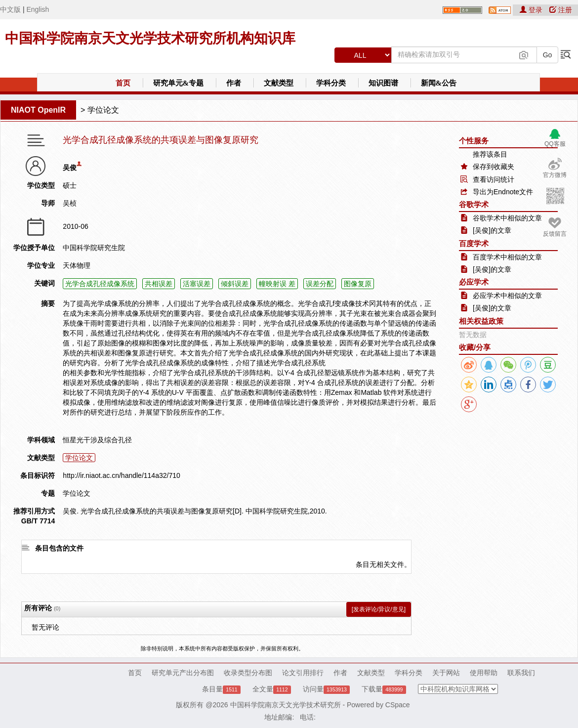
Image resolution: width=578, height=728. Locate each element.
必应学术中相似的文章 (507, 296)
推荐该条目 (490, 154)
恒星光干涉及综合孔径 (97, 440)
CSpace (398, 705)
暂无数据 (473, 335)
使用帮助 (484, 673)
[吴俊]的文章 (492, 230)
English (38, 9)
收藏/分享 (475, 347)
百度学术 (474, 243)
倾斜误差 (235, 284)
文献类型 (279, 83)
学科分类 (331, 83)
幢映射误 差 (277, 284)
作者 (234, 83)
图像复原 (358, 284)
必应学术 (474, 282)
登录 (532, 10)
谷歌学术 (474, 204)
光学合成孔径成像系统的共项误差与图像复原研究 (161, 140)
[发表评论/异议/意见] (379, 609)
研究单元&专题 (179, 83)
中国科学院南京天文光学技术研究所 (286, 705)
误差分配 (320, 284)
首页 (123, 83)
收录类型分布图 (248, 673)
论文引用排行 (303, 673)
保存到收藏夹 (494, 167)
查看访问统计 (494, 179)
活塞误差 (197, 284)
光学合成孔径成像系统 (100, 284)
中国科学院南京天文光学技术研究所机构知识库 (150, 38)
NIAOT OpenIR (38, 110)
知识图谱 (383, 83)
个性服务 (474, 141)
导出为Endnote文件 (503, 192)
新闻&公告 (439, 83)
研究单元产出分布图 (183, 673)
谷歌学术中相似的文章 (507, 218)
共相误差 (159, 284)
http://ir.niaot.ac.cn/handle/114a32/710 (121, 475)
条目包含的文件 (59, 548)
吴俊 (70, 168)
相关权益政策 (481, 321)
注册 (561, 10)
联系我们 (521, 673)
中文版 (10, 9)
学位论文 (103, 110)
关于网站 (446, 673)
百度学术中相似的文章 (507, 257)
